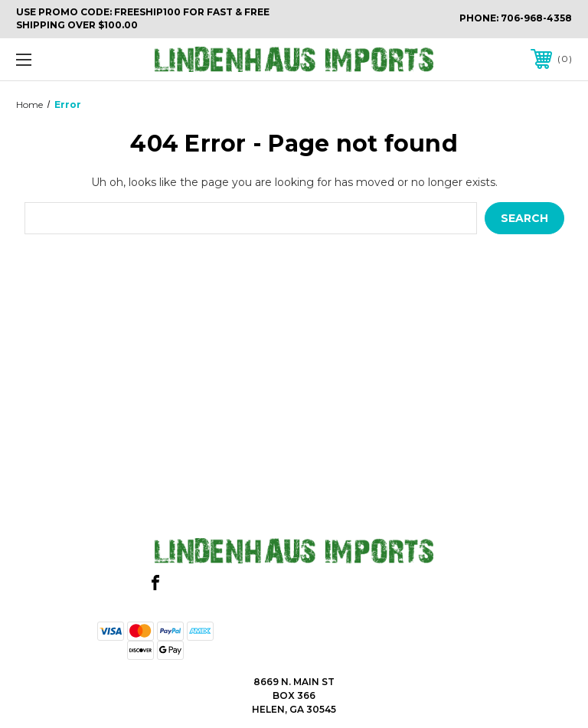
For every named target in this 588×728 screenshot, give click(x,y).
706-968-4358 (536, 18)
